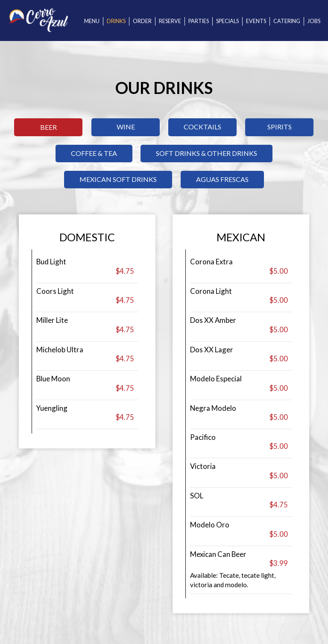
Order (142, 21)
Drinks (116, 21)
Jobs (314, 21)
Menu (92, 21)
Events (256, 21)
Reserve (170, 21)
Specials (227, 21)
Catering (287, 21)
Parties (199, 21)
